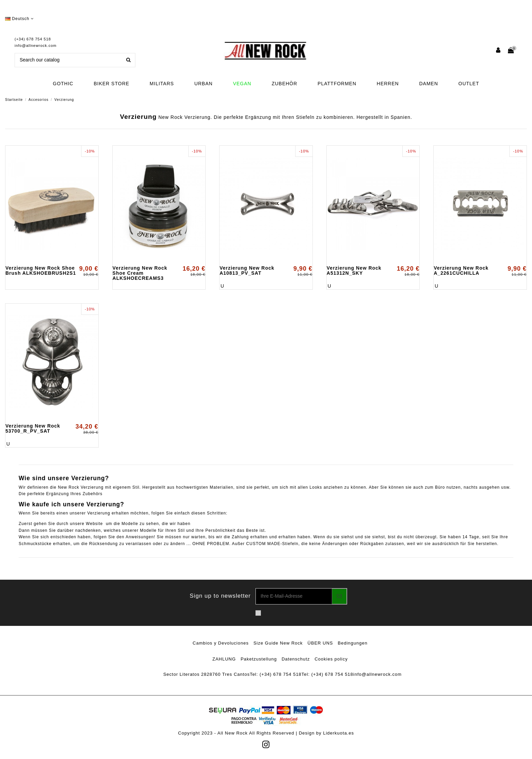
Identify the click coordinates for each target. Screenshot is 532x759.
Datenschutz (296, 659)
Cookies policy (331, 659)
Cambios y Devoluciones (221, 643)
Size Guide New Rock (278, 643)
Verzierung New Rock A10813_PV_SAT (247, 270)
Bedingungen (353, 643)
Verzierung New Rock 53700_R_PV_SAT (33, 428)
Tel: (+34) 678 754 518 (275, 674)
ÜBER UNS (320, 643)
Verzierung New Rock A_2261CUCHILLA (461, 270)
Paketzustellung (259, 659)
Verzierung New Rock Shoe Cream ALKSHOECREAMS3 (140, 273)
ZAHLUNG (224, 659)
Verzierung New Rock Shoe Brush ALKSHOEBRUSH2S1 (41, 270)
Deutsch (20, 19)
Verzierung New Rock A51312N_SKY (354, 270)
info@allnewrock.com (36, 46)
